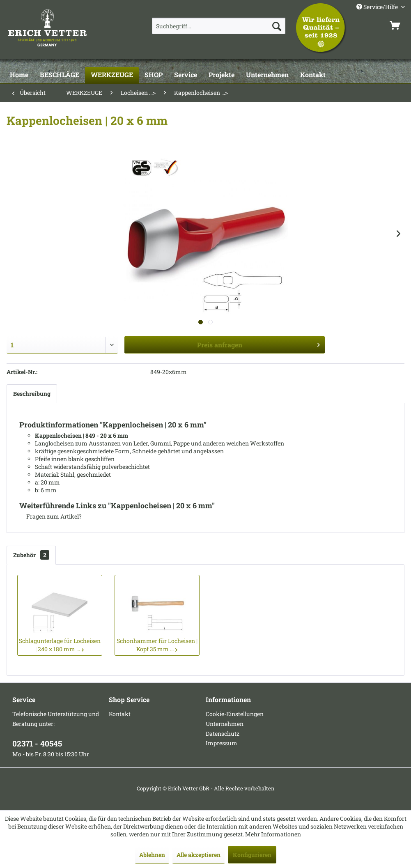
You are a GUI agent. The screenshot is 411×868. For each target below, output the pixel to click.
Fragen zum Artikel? (51, 516)
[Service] (186, 75)
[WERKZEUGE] (112, 75)
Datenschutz (223, 734)
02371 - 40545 (37, 743)
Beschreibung (32, 394)
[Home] (19, 75)
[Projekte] (222, 75)
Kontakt (120, 714)
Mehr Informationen (273, 834)
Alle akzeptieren (199, 855)
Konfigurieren (252, 855)
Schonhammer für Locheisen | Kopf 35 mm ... (157, 645)
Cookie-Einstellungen (235, 714)
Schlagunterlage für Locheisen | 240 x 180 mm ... (60, 645)
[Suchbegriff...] (219, 26)
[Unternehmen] (267, 75)
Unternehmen (225, 724)
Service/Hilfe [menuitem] (378, 7)
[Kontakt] (313, 75)
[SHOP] (154, 75)
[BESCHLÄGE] (60, 75)
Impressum (222, 743)
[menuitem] (219, 26)
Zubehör (31, 555)
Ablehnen (152, 855)
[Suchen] (277, 26)
